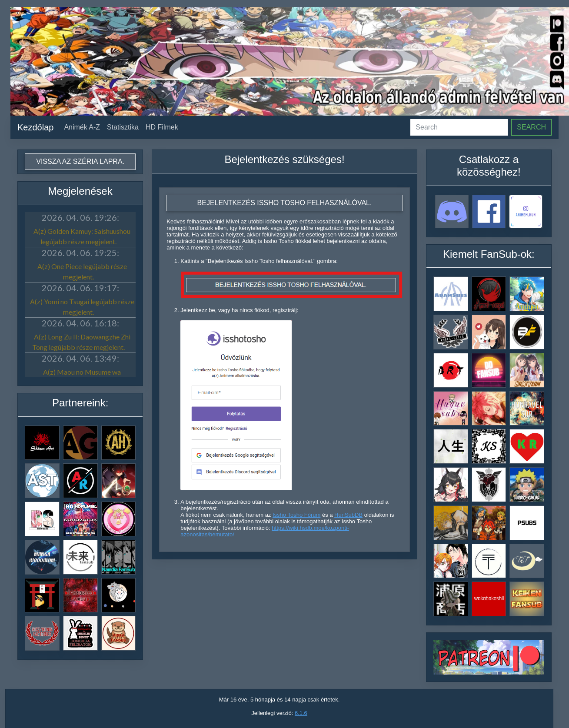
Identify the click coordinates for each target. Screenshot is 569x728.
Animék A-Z (82, 127)
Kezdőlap (35, 127)
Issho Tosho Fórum (296, 515)
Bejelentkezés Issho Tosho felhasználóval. (285, 203)
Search (531, 127)
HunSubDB (348, 515)
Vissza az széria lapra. (80, 161)
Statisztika (123, 127)
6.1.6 (301, 713)
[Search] (459, 127)
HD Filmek (162, 127)
